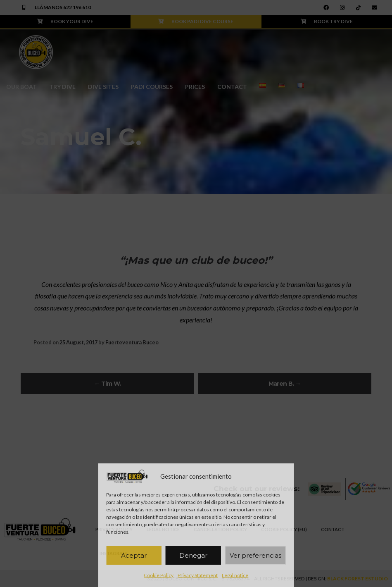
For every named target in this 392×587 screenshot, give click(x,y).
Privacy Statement (198, 575)
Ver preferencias (255, 555)
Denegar (193, 555)
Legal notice (235, 575)
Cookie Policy (159, 575)
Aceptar (134, 555)
